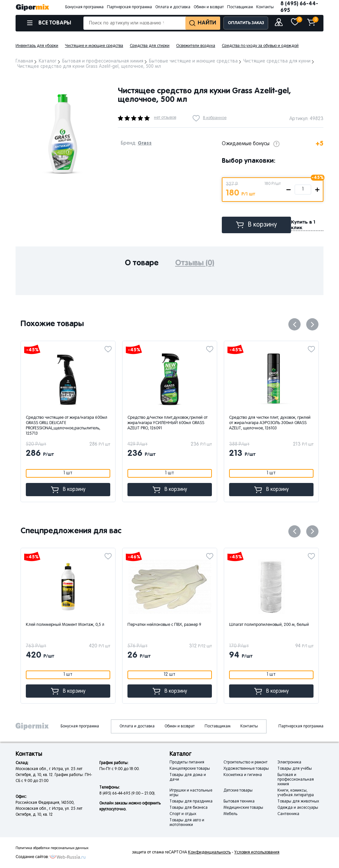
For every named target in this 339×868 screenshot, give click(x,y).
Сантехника (288, 814)
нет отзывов (165, 118)
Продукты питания (187, 762)
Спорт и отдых (183, 814)
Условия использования (257, 852)
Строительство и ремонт (245, 762)
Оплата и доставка (173, 7)
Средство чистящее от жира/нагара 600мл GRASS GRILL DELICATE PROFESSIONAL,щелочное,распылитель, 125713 (67, 426)
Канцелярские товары (190, 769)
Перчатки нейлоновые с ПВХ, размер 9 (165, 625)
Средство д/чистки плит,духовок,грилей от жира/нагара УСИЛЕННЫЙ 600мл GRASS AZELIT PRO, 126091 (168, 423)
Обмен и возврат (209, 7)
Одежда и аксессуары (298, 808)
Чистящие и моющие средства (94, 46)
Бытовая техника (239, 802)
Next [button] (312, 324)
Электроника (289, 762)
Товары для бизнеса (189, 808)
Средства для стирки (150, 46)
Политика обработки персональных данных (52, 848)
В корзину (257, 225)
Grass (145, 143)
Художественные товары (246, 769)
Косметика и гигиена (243, 775)
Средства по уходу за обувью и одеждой (260, 46)
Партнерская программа (129, 7)
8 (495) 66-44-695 (299, 7)
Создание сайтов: (32, 857)
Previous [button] (294, 324)
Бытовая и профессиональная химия (296, 780)
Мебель (230, 814)
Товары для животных (298, 802)
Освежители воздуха (196, 46)
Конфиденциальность (209, 852)
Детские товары (238, 791)
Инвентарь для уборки (37, 46)
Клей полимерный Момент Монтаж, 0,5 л (66, 625)
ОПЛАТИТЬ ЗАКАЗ (246, 23)
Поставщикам (240, 7)
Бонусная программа (84, 7)
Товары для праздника (191, 802)
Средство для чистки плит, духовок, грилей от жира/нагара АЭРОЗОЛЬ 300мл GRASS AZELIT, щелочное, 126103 (270, 423)
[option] (62, 133)
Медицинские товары (243, 808)
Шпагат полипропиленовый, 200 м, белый (270, 625)
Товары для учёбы (295, 769)
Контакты (265, 7)
